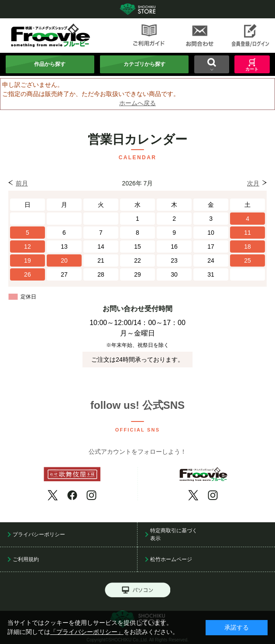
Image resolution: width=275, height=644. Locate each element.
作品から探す (50, 64)
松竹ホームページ (171, 559)
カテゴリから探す (144, 64)
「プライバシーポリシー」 (87, 632)
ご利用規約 (26, 559)
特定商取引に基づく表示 (174, 534)
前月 (22, 183)
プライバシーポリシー (39, 534)
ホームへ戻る (137, 103)
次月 (253, 183)
